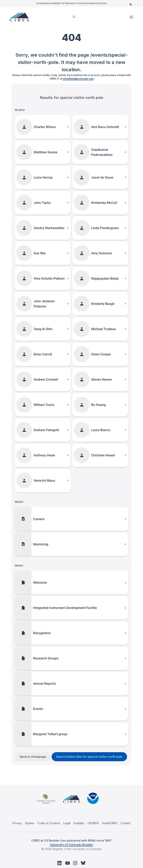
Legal (67, 823)
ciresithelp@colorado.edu (78, 79)
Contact (126, 823)
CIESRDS (93, 823)
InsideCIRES (110, 823)
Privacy (17, 823)
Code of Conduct (49, 823)
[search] (74, 17)
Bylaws (30, 823)
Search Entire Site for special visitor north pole (89, 757)
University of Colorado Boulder (72, 845)
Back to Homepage (33, 757)
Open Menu (132, 17)
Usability (79, 823)
